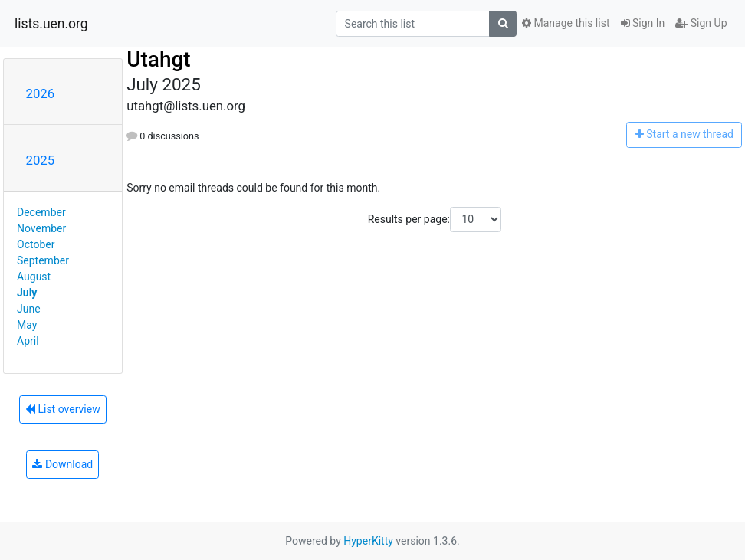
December (41, 212)
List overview (63, 409)
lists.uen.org (51, 24)
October (36, 244)
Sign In (643, 23)
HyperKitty (368, 541)
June (29, 309)
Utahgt (159, 59)
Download (62, 464)
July (27, 293)
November (41, 228)
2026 (41, 93)
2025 (41, 160)
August (34, 277)
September (43, 260)
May (27, 325)
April (28, 341)
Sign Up (701, 23)
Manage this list (566, 23)
